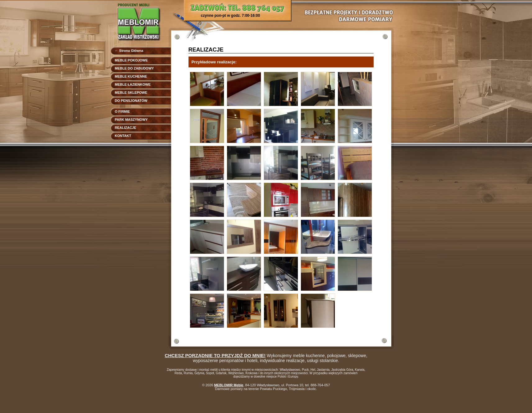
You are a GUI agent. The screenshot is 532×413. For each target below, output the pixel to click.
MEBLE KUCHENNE (131, 76)
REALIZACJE (126, 128)
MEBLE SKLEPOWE (131, 93)
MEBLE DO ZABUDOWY (134, 68)
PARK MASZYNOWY (131, 120)
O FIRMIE (123, 111)
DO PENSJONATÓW (131, 101)
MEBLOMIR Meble (229, 385)
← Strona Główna (129, 51)
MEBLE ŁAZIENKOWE (133, 84)
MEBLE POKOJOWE (131, 60)
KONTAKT (123, 136)
